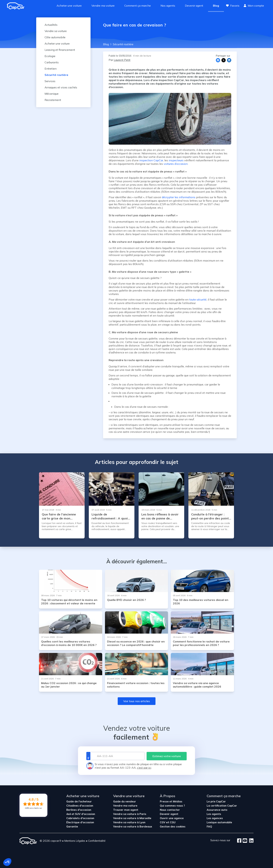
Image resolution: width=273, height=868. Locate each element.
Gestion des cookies (173, 826)
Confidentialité (97, 841)
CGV (163, 822)
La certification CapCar (222, 806)
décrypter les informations (179, 197)
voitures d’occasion (176, 164)
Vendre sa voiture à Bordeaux (133, 826)
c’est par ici (144, 768)
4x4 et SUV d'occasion (81, 814)
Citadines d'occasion (80, 806)
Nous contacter (170, 810)
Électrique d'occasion (80, 822)
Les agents (214, 814)
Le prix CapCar (216, 801)
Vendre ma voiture (103, 6)
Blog (216, 6)
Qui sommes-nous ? (172, 806)
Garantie (72, 826)
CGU (173, 822)
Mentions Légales (75, 841)
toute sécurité (198, 299)
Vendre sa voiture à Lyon (129, 822)
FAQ (209, 826)
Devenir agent (194, 6)
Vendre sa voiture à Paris (130, 814)
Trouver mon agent (126, 810)
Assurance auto (217, 810)
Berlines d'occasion (79, 810)
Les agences (215, 818)
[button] (7, 862)
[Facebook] (239, 841)
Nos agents (168, 6)
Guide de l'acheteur (79, 801)
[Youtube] (244, 841)
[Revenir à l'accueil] (17, 6)
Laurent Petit (122, 60)
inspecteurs (176, 160)
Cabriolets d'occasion (80, 818)
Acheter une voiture (69, 6)
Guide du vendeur (125, 801)
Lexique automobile (219, 822)
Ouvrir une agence (172, 818)
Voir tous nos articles (137, 701)
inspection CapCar (151, 160)
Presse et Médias (171, 801)
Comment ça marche (138, 6)
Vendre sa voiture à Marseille (132, 818)
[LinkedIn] (250, 841)
